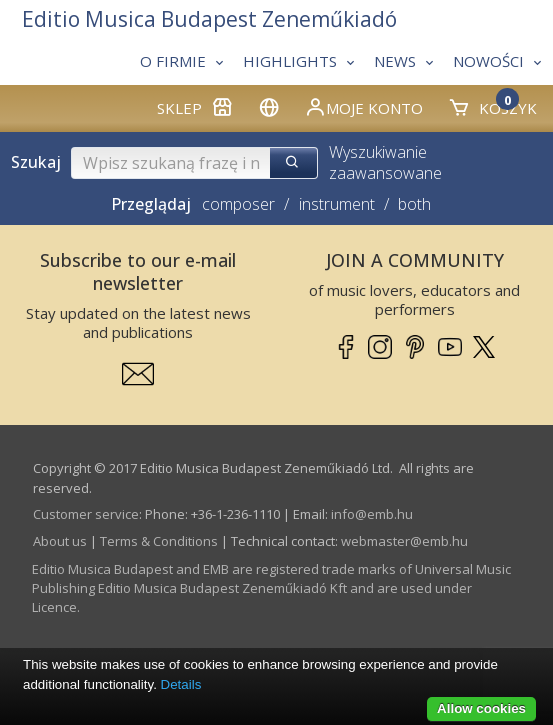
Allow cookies (481, 708)
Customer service (86, 514)
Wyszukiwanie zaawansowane (385, 162)
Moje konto (363, 107)
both (414, 204)
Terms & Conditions (159, 541)
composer (238, 204)
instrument (337, 204)
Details (181, 684)
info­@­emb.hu (372, 514)
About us (60, 541)
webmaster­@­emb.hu (404, 541)
